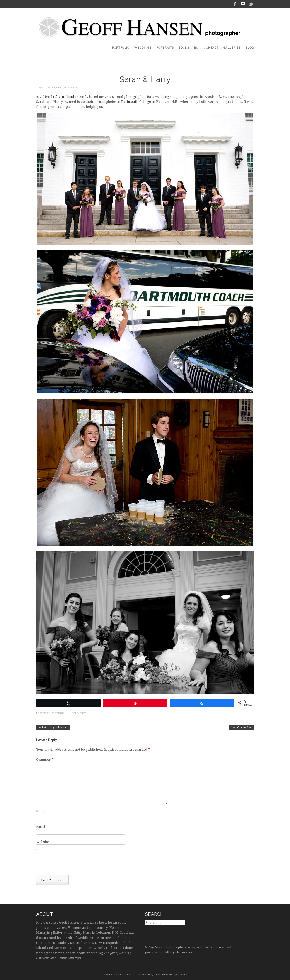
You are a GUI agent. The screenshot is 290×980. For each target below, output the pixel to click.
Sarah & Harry (145, 79)
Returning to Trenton (53, 727)
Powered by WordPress (117, 975)
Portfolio (121, 48)
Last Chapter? (241, 727)
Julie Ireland (64, 97)
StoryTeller (153, 975)
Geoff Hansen (68, 87)
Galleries (232, 48)
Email (41, 827)
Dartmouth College (136, 102)
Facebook (235, 4)
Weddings (143, 48)
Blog (250, 48)
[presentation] (71, 863)
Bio (197, 48)
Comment (45, 759)
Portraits (165, 48)
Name (41, 811)
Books (184, 48)
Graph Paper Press (176, 975)
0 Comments (78, 713)
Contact (211, 48)
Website (43, 842)
